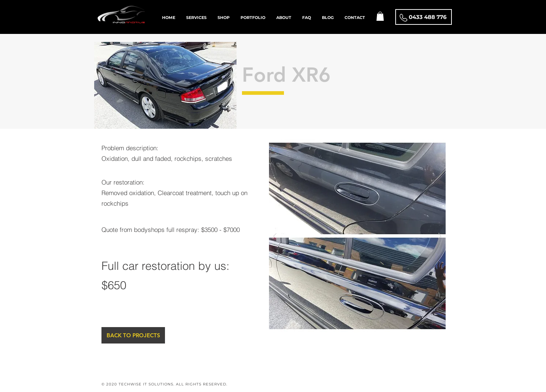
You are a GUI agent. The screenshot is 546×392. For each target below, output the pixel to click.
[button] (380, 16)
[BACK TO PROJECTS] (133, 335)
